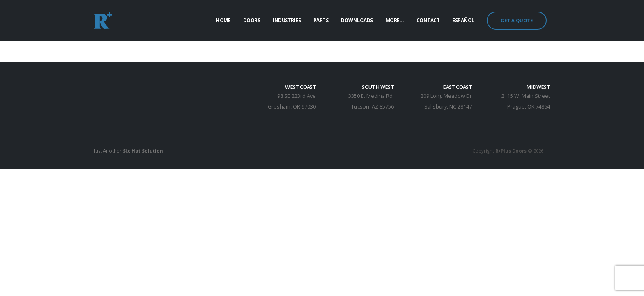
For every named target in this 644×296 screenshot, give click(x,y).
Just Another (129, 151)
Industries (287, 20)
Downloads (357, 20)
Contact (428, 20)
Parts (321, 20)
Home (223, 20)
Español (463, 20)
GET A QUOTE (517, 20)
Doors (252, 20)
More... (395, 20)
